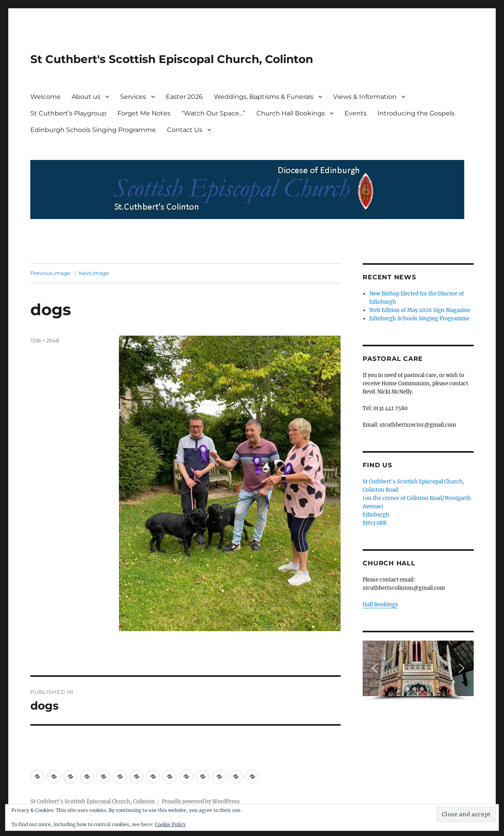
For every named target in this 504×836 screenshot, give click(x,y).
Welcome (45, 97)
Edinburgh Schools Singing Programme (93, 130)
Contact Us (185, 130)
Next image (94, 273)
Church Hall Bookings (291, 113)
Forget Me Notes (144, 113)
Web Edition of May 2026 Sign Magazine (420, 310)
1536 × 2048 (45, 340)
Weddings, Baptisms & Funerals (264, 97)
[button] (375, 668)
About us (86, 97)
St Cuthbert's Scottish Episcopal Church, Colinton (172, 59)
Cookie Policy (170, 824)
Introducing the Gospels (416, 113)
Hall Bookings (380, 605)
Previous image (50, 273)
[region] (418, 671)
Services (133, 97)
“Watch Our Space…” (213, 113)
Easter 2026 (184, 97)
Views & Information (365, 97)
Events (356, 113)
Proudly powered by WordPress (201, 802)
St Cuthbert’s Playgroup (68, 113)
